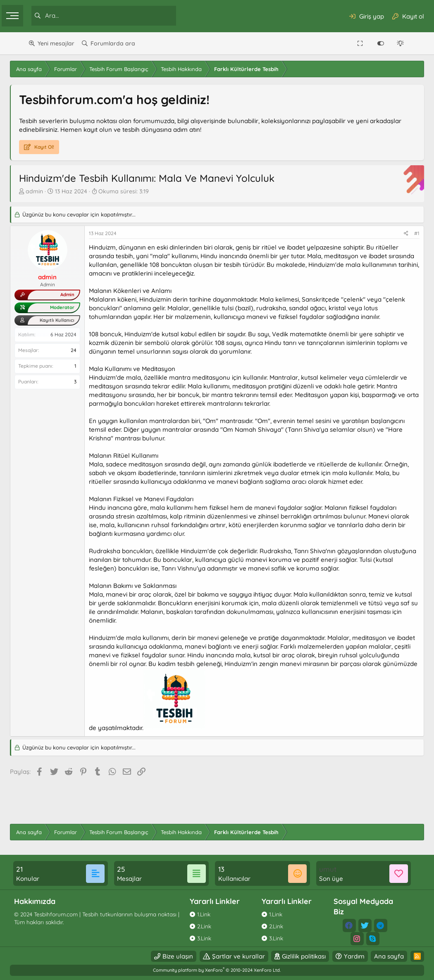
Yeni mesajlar (56, 43)
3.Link (207, 938)
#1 (399, 233)
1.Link (207, 914)
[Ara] (126, 16)
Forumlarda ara (113, 43)
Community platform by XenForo (217, 970)
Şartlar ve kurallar (220, 956)
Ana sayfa (371, 956)
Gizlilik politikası (286, 956)
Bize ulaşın (160, 956)
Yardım (336, 956)
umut (321, 869)
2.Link (207, 926)
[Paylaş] (388, 234)
